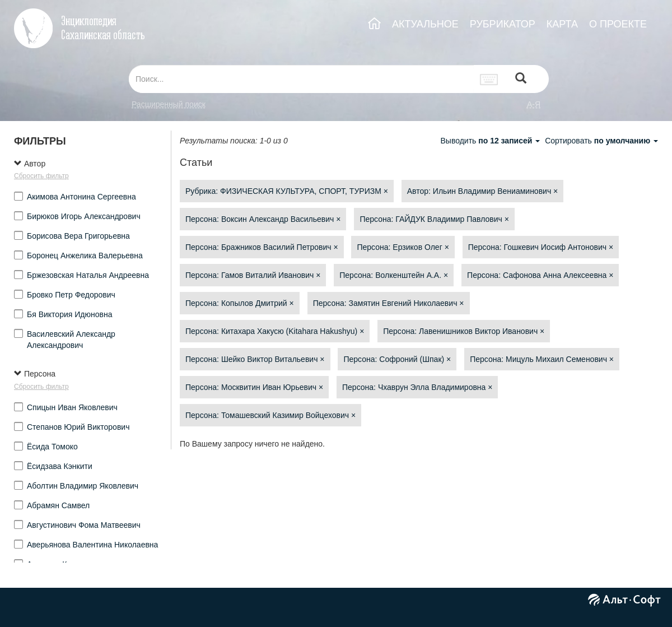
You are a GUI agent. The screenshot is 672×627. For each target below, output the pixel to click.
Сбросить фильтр (41, 176)
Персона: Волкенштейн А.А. (394, 275)
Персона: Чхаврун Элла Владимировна (417, 387)
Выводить (491, 141)
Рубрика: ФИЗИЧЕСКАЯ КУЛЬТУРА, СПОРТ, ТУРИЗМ (287, 191)
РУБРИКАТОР (503, 24)
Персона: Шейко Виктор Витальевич (255, 359)
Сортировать (601, 141)
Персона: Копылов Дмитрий (240, 303)
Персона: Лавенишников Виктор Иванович (464, 331)
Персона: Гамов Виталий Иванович (253, 275)
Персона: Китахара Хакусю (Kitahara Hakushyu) (275, 331)
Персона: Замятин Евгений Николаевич (389, 303)
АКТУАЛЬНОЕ (425, 24)
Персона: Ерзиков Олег (403, 247)
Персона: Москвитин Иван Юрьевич (254, 387)
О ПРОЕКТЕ (618, 24)
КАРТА (562, 24)
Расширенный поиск (169, 104)
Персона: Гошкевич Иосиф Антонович (541, 247)
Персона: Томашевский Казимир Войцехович (270, 415)
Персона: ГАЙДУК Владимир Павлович (434, 219)
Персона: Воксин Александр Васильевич (263, 219)
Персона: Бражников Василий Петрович (262, 247)
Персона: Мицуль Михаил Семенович (542, 359)
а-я (534, 104)
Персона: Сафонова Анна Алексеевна (540, 275)
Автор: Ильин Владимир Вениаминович (483, 191)
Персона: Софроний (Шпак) (397, 359)
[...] (301, 79)
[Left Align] (521, 79)
